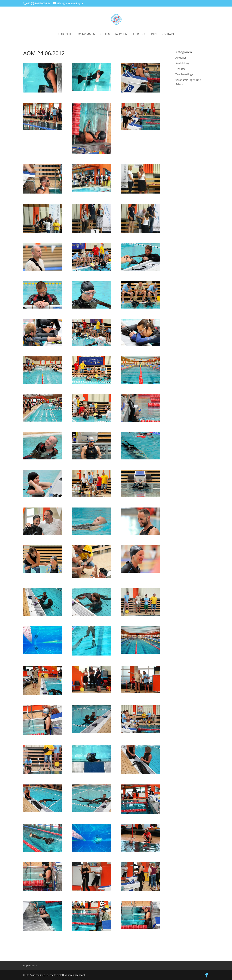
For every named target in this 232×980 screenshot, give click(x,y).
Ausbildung (182, 63)
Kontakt (168, 34)
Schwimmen (86, 34)
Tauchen (121, 34)
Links (153, 34)
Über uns (138, 34)
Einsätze (181, 69)
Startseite (65, 34)
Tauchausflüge (184, 74)
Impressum (30, 965)
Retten (105, 34)
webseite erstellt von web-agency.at (66, 975)
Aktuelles (181, 58)
